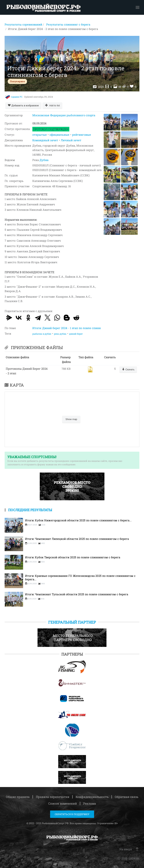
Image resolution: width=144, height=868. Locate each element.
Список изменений (63, 803)
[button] (138, 7)
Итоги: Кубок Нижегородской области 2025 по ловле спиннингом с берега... (78, 520)
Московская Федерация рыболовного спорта (64, 115)
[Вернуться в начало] (43, 7)
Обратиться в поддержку (72, 814)
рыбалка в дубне (42, 334)
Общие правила (18, 797)
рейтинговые (82, 135)
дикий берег (76, 334)
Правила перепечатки (53, 797)
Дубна (44, 160)
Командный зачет (45, 140)
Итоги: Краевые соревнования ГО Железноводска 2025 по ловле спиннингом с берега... (80, 578)
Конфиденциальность (92, 797)
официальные (59, 135)
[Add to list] (52, 105)
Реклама (90, 803)
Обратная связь (127, 797)
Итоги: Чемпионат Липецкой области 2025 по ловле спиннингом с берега (77, 539)
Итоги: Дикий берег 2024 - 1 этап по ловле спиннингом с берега (77, 328)
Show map (71, 419)
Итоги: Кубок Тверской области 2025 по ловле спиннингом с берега (73, 557)
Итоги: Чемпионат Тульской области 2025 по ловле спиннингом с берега (77, 594)
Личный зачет (71, 140)
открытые (40, 135)
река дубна (60, 334)
